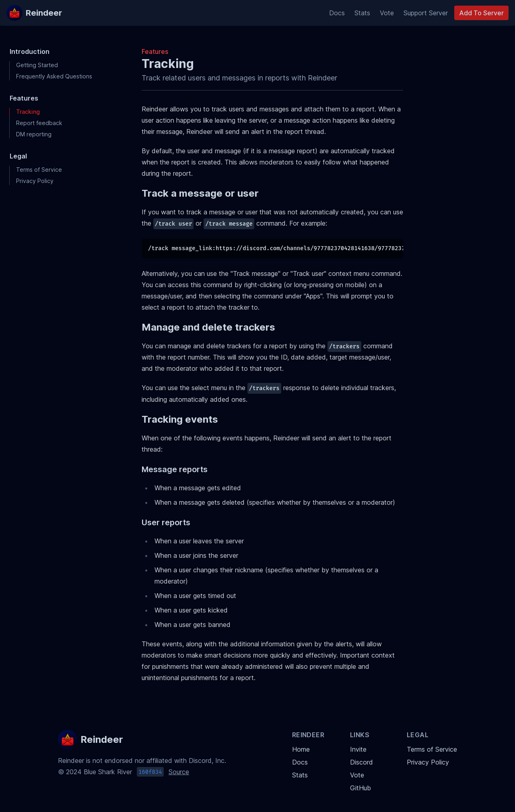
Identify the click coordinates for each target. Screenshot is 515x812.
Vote (387, 13)
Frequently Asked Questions (54, 76)
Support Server (426, 13)
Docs (337, 13)
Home (301, 749)
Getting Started (37, 65)
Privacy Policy (35, 181)
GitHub (360, 788)
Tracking (28, 112)
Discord (362, 762)
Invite (358, 749)
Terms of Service (39, 170)
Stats (362, 13)
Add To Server (481, 13)
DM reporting (34, 134)
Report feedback (39, 123)
